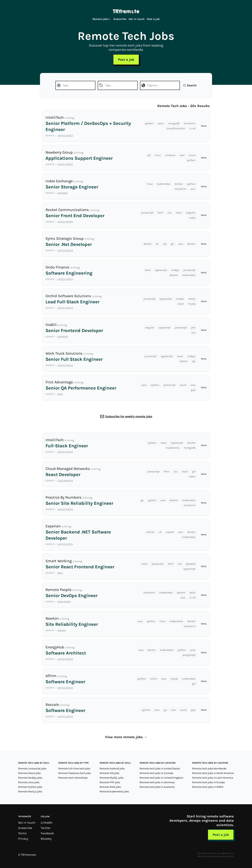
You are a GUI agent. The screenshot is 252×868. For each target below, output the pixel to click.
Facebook (47, 833)
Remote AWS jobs (110, 787)
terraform (190, 123)
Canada (62, 630)
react (161, 123)
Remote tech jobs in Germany (157, 782)
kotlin (154, 679)
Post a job (153, 19)
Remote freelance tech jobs (75, 773)
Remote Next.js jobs (30, 792)
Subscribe (120, 19)
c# (157, 244)
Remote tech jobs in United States (160, 769)
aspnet (170, 532)
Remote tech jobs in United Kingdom (161, 778)
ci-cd (192, 128)
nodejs (175, 270)
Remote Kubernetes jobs (114, 792)
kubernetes (164, 184)
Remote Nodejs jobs (30, 778)
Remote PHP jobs (110, 782)
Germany (63, 193)
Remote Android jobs (112, 769)
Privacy (23, 839)
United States (65, 136)
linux (158, 155)
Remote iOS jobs (109, 773)
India (60, 394)
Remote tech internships (73, 778)
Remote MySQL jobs (112, 778)
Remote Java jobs (29, 782)
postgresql (189, 655)
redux (192, 477)
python (149, 123)
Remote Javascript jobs (32, 769)
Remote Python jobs (30, 787)
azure (192, 155)
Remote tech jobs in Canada (156, 773)
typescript (161, 270)
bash (192, 593)
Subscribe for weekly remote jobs (129, 416)
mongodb (174, 123)
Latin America (65, 481)
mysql (192, 304)
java (144, 385)
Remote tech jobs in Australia (157, 787)
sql (149, 155)
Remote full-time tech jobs (74, 769)
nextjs (192, 299)
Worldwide (64, 602)
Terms (22, 833)
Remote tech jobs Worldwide (209, 769)
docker (179, 184)
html (160, 213)
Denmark (63, 337)
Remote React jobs (29, 773)
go (142, 500)
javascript (147, 213)
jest (193, 328)
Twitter (46, 828)
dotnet (148, 244)
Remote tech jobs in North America (213, 773)
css (169, 213)
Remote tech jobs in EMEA (208, 787)
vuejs (192, 218)
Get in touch (137, 19)
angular (191, 213)
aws (182, 155)
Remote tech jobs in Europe (209, 782)
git (172, 244)
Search (190, 85)
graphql (191, 564)
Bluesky (46, 839)
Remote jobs (102, 19)
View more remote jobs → (126, 737)
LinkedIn (47, 823)
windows (170, 155)
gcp (193, 390)
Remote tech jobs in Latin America (213, 778)
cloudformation (176, 128)
